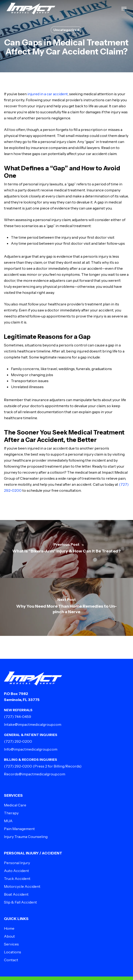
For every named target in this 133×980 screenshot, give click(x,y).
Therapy (11, 813)
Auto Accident (16, 871)
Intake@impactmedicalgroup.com (33, 724)
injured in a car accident (48, 94)
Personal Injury (17, 863)
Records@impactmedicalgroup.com (35, 774)
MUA (8, 821)
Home (9, 928)
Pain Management (19, 829)
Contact (11, 960)
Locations (13, 952)
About (9, 936)
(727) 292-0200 (18, 741)
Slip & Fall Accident (20, 902)
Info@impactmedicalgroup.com (31, 749)
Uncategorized (66, 30)
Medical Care (15, 805)
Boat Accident (16, 894)
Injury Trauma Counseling (26, 837)
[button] (124, 9)
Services (11, 944)
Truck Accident (17, 879)
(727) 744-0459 (18, 717)
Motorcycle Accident (22, 886)
